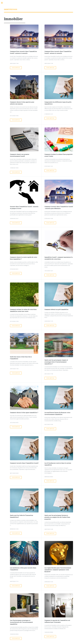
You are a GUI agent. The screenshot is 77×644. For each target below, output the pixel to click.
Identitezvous (11, 9)
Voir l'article (16, 68)
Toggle (3, 3)
